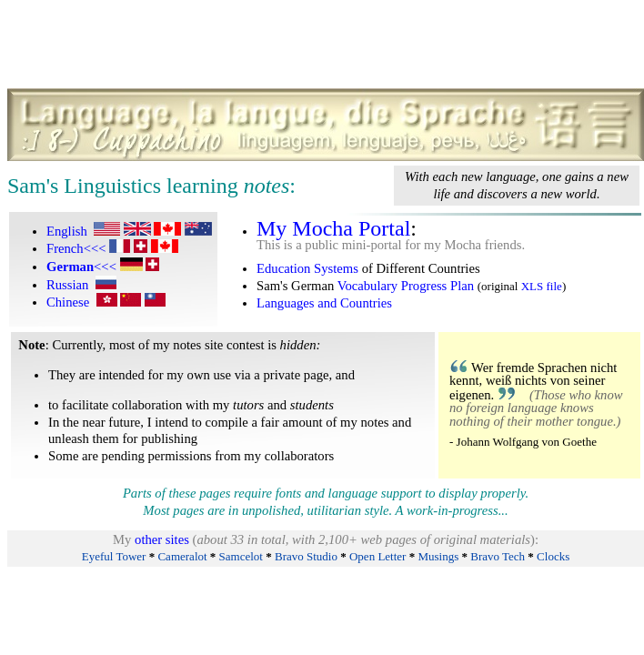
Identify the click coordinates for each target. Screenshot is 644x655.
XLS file (542, 286)
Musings (438, 556)
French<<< (76, 248)
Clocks (553, 556)
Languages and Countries (324, 303)
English (67, 231)
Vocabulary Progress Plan (406, 286)
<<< (81, 267)
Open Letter (377, 556)
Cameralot (182, 556)
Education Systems (307, 268)
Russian (67, 285)
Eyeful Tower (114, 556)
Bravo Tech (498, 556)
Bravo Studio (306, 556)
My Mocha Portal (333, 228)
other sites (162, 539)
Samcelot (241, 556)
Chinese (68, 302)
